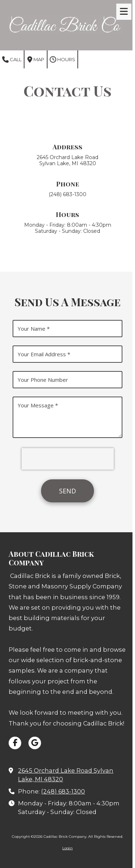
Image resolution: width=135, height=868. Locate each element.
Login (67, 848)
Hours (62, 60)
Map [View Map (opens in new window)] (36, 60)
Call (12, 60)
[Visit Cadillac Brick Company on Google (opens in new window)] (35, 743)
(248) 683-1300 (63, 791)
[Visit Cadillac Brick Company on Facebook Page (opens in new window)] (15, 743)
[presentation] (68, 459)
